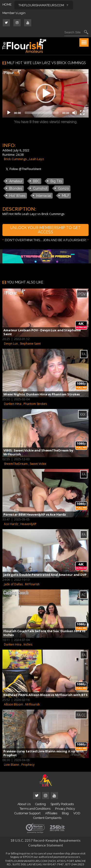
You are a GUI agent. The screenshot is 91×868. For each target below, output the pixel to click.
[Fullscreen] (82, 113)
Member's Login (14, 13)
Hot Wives (17, 196)
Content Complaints (47, 818)
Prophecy (28, 765)
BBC (36, 181)
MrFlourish (32, 584)
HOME (7, 4)
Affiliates (51, 813)
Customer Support (27, 813)
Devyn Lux (11, 344)
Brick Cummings (15, 159)
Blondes (16, 188)
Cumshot (40, 188)
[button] (46, 93)
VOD (77, 813)
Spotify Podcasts (62, 804)
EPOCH (28, 857)
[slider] (42, 113)
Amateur (16, 181)
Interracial (44, 196)
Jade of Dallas (13, 584)
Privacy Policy (65, 809)
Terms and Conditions (35, 809)
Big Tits (56, 181)
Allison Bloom (13, 704)
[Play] (9, 113)
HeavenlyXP (28, 524)
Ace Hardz (11, 524)
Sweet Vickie (38, 464)
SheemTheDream (16, 464)
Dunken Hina (13, 404)
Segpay (15, 857)
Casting (41, 804)
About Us (24, 804)
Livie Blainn (12, 765)
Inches (28, 644)
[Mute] (74, 113)
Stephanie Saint (30, 344)
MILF (66, 196)
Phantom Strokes (35, 404)
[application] (45, 93)
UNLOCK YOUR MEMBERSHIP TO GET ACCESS (45, 230)
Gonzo (63, 188)
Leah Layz (37, 159)
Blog (65, 813)
